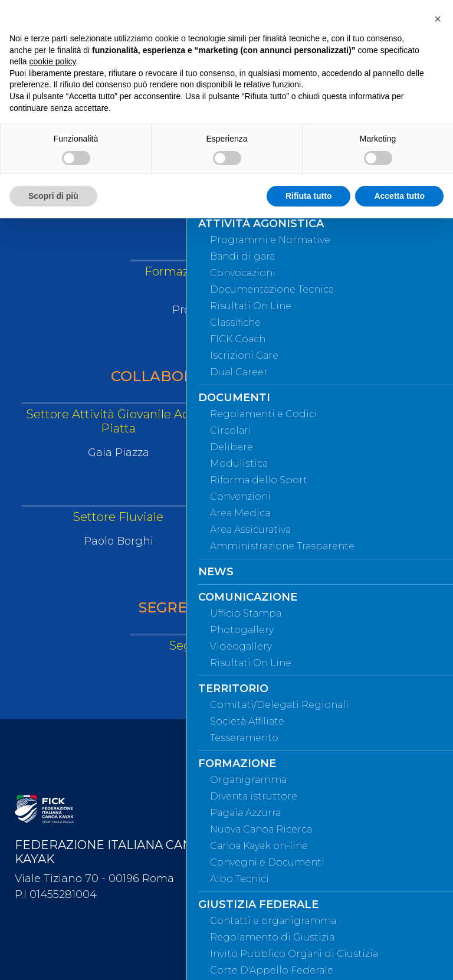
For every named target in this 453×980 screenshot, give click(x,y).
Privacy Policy (269, 930)
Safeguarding (269, 911)
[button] (438, 19)
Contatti (257, 814)
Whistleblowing (273, 872)
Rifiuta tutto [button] (309, 196)
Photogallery (268, 833)
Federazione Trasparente (292, 891)
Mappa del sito (272, 775)
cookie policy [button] (52, 61)
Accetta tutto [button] (399, 196)
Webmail (260, 755)
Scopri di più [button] (53, 196)
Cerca (253, 794)
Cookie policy (269, 950)
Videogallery (267, 853)
